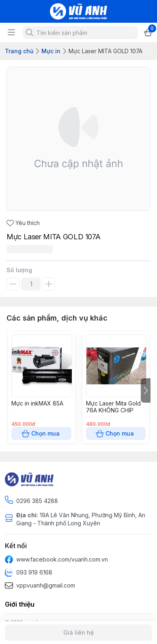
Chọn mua (41, 434)
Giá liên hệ (78, 633)
